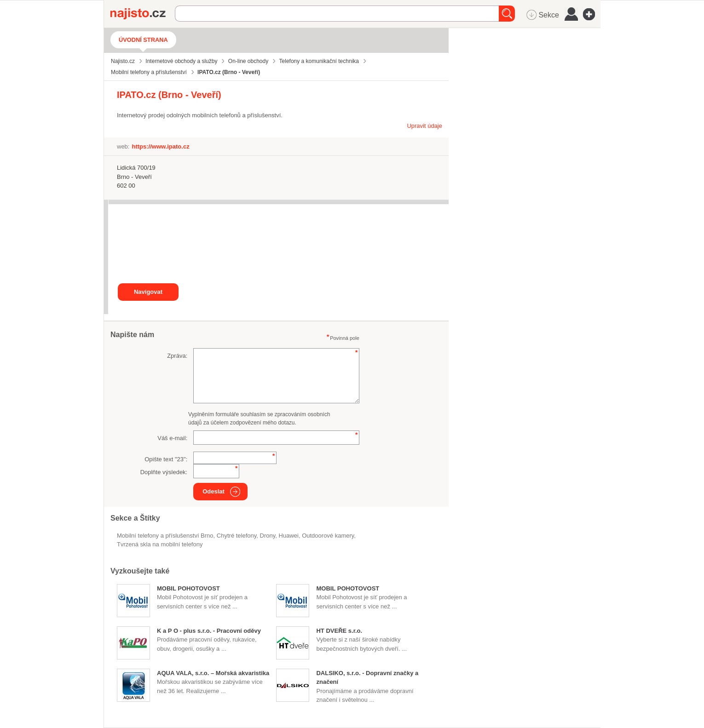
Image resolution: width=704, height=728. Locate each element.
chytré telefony (237, 536)
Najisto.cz (143, 14)
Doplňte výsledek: (164, 472)
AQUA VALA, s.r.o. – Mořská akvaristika (213, 673)
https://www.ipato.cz (160, 146)
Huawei (289, 536)
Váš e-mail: (172, 438)
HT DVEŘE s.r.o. (339, 631)
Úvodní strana (143, 40)
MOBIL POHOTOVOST (188, 588)
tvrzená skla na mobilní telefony (160, 544)
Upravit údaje (424, 126)
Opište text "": (166, 459)
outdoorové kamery (328, 536)
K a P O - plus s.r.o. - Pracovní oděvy (209, 631)
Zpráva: (177, 356)
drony (268, 536)
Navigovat (148, 292)
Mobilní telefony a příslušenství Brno (165, 536)
